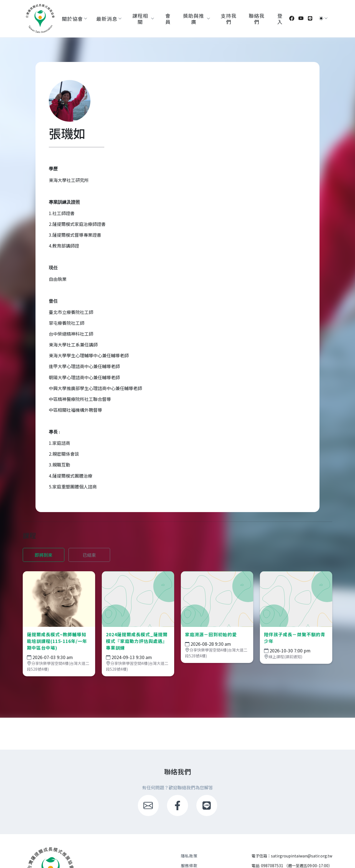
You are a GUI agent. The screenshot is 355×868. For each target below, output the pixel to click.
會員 (168, 19)
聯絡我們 (257, 19)
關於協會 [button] (72, 19)
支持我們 (229, 19)
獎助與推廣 (194, 19)
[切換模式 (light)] (321, 18)
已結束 (89, 555)
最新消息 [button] (107, 19)
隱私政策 (189, 856)
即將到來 (44, 555)
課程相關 (140, 19)
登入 (280, 19)
